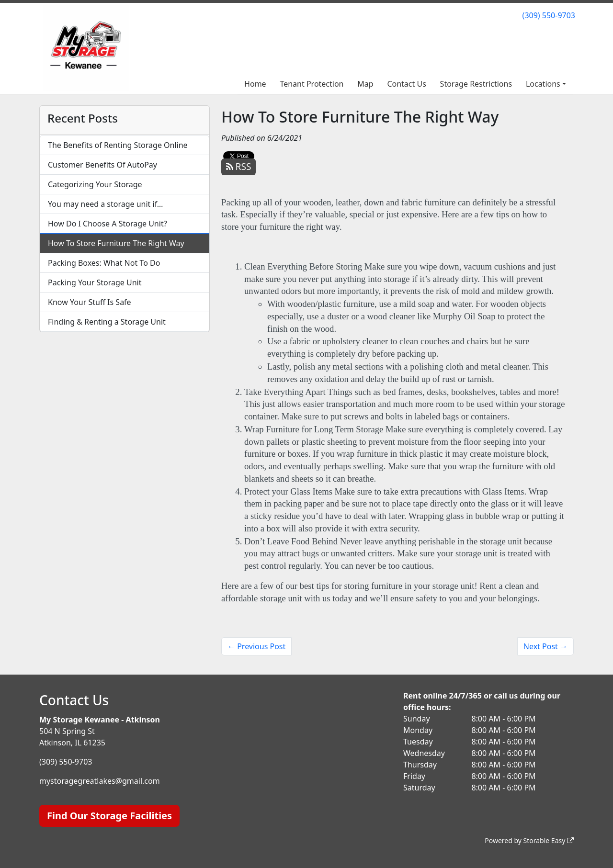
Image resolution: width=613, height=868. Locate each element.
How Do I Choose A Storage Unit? (108, 224)
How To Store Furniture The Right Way (116, 243)
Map (365, 84)
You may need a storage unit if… (106, 204)
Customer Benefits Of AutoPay (102, 165)
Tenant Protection (312, 84)
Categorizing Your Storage (95, 184)
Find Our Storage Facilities (109, 816)
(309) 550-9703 (549, 15)
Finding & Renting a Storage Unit (107, 322)
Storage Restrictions (476, 84)
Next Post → (545, 646)
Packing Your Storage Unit (95, 282)
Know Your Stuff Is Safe (90, 302)
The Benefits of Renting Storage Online (118, 145)
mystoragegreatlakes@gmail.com (100, 781)
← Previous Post (256, 646)
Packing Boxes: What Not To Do (104, 263)
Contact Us (406, 84)
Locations (543, 84)
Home (255, 84)
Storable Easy (549, 840)
